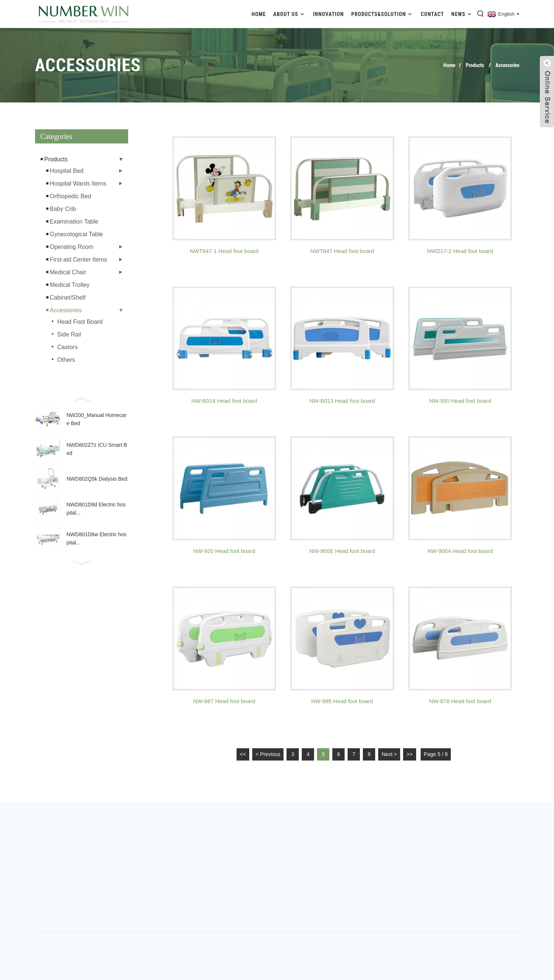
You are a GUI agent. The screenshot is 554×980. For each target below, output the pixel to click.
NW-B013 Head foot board (342, 401)
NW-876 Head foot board (460, 701)
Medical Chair (68, 272)
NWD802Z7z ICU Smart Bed (97, 449)
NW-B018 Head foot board (224, 401)
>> (409, 754)
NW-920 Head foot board (224, 551)
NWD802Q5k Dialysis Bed (97, 479)
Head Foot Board (80, 322)
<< (243, 754)
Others (66, 360)
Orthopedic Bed (71, 196)
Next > (389, 754)
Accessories (507, 65)
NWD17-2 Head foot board (460, 251)
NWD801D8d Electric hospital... (96, 509)
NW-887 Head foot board (224, 701)
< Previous (268, 754)
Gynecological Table (77, 234)
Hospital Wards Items (78, 184)
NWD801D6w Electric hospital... (97, 538)
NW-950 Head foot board (460, 401)
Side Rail (69, 334)
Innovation (328, 14)
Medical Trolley (70, 285)
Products (475, 65)
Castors (68, 347)
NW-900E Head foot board (342, 551)
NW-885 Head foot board (342, 701)
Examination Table (74, 222)
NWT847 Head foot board (342, 251)
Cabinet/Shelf (68, 298)
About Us (290, 14)
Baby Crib (63, 209)
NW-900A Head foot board (460, 551)
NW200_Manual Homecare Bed (97, 419)
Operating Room (72, 247)
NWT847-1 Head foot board (224, 251)
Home (259, 14)
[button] (82, 399)
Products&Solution (382, 14)
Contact (433, 14)
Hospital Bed (67, 171)
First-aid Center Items (79, 260)
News (462, 14)
